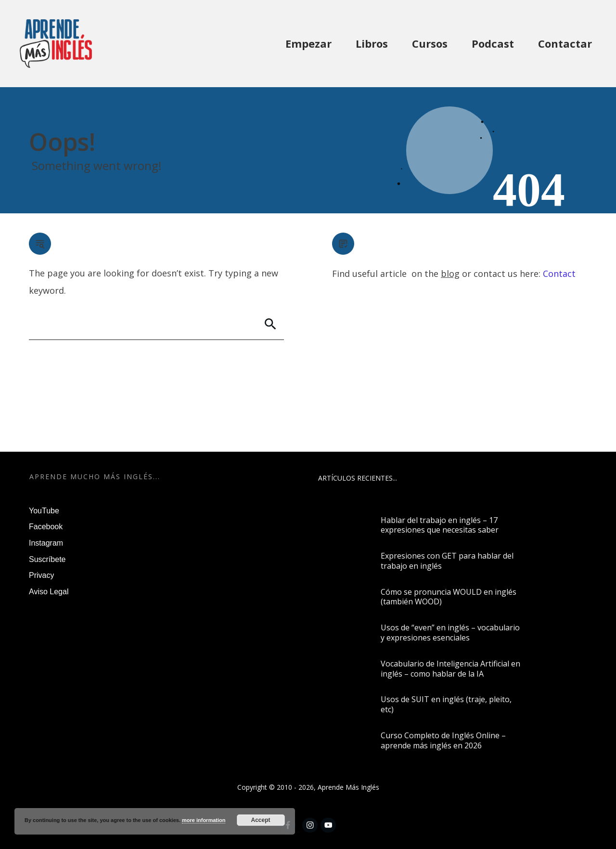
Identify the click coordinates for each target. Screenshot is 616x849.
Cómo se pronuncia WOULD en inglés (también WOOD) (449, 597)
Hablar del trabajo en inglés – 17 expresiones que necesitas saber (440, 525)
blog (450, 274)
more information (204, 820)
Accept (261, 820)
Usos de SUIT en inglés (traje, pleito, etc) (446, 704)
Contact (559, 274)
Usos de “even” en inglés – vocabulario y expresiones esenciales (450, 633)
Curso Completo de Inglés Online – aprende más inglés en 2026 (443, 740)
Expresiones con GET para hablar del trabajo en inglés (447, 561)
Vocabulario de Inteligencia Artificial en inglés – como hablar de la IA (450, 669)
